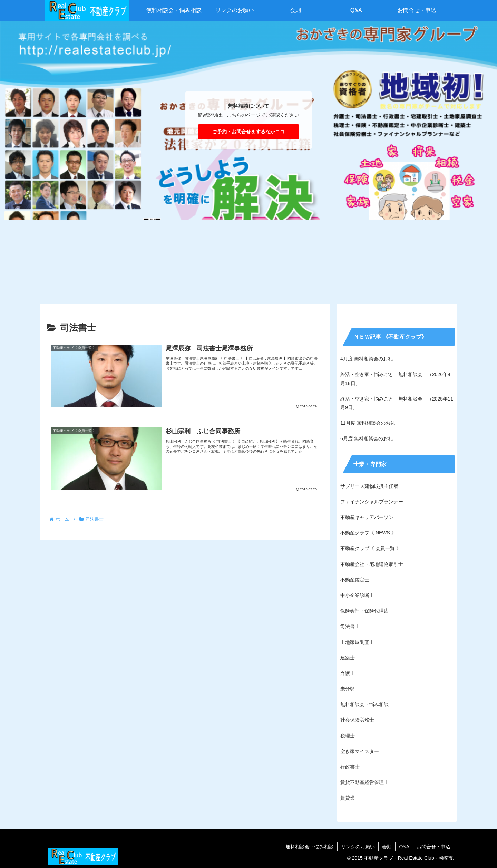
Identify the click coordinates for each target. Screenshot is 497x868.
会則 (387, 847)
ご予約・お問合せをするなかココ (248, 132)
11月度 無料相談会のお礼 (368, 423)
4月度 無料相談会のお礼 (367, 359)
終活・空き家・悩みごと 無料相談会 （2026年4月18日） (395, 379)
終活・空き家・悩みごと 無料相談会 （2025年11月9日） (397, 403)
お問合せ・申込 (433, 847)
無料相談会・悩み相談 (310, 847)
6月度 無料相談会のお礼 (367, 438)
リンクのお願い (358, 847)
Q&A (404, 847)
